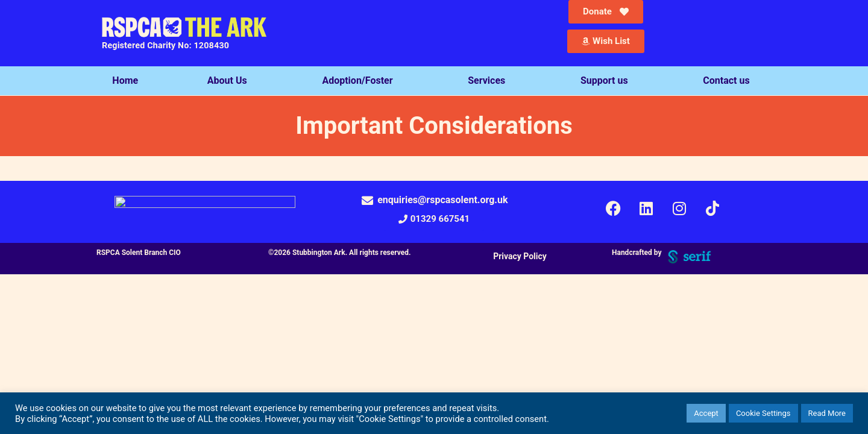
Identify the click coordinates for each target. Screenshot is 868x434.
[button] (434, 219)
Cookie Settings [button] (763, 413)
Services (489, 81)
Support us (607, 81)
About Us (230, 81)
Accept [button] (706, 413)
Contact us (729, 81)
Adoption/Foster (360, 81)
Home (125, 80)
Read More (827, 413)
